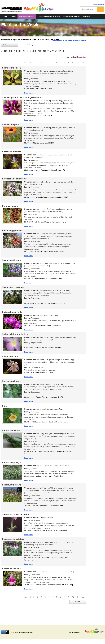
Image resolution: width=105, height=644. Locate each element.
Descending (82, 57)
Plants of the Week (27, 17)
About (13, 17)
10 (65, 63)
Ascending (72, 57)
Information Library (72, 17)
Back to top (78, 613)
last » (83, 63)
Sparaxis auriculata (11, 154)
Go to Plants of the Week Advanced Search (69, 45)
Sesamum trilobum (11, 494)
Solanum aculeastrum (12, 292)
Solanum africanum (11, 264)
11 (69, 63)
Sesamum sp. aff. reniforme (15, 524)
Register (101, 4)
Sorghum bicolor (9, 209)
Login (95, 4)
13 (77, 63)
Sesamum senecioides (12, 549)
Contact (86, 17)
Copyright (71, 633)
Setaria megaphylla (11, 471)
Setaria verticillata (10, 438)
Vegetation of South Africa (49, 17)
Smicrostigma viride (11, 317)
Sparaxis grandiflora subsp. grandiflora (20, 98)
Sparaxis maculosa (11, 68)
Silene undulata (9, 363)
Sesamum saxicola (10, 579)
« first (25, 63)
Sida (3, 413)
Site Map (78, 633)
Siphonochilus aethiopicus (14, 340)
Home (5, 17)
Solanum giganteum (11, 234)
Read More (27, 93)
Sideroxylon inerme (11, 388)
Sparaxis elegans (10, 126)
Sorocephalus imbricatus (13, 181)
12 (73, 63)
